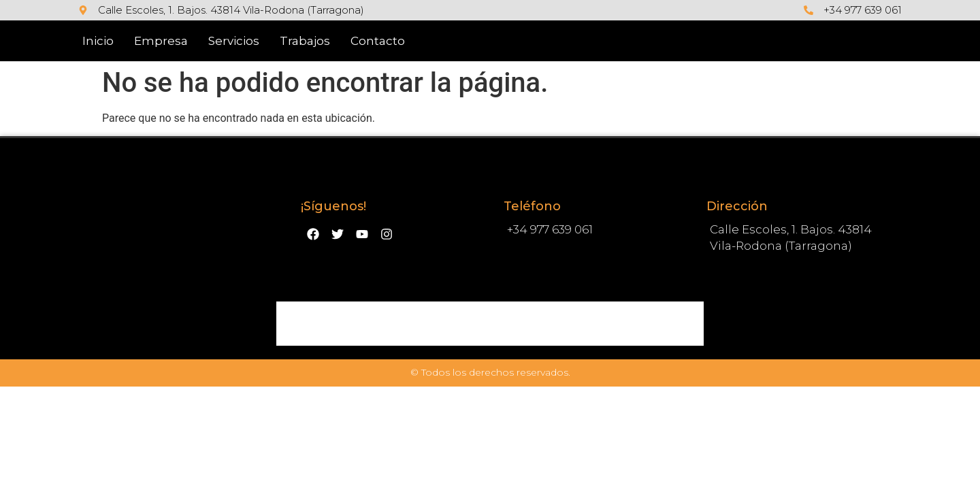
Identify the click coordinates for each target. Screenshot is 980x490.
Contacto (378, 41)
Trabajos (305, 41)
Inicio (98, 41)
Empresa (161, 41)
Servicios (234, 41)
